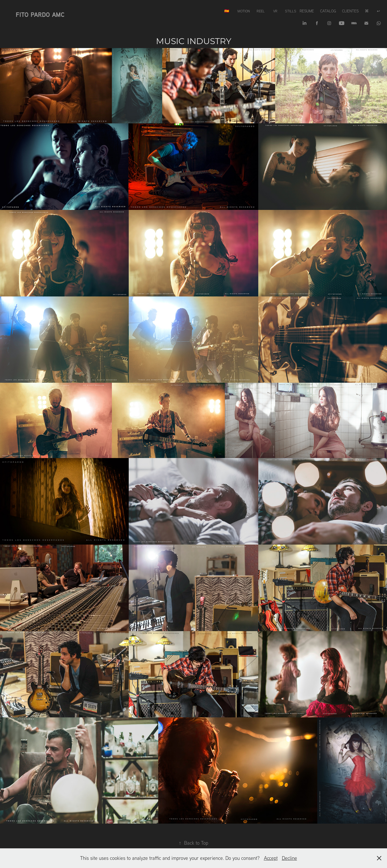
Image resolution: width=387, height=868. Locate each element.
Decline (289, 858)
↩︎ (378, 11)
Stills (291, 11)
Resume (307, 11)
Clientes (350, 11)
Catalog (328, 11)
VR (275, 11)
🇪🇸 (227, 11)
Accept (271, 858)
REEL (261, 11)
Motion (244, 11)
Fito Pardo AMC (40, 15)
